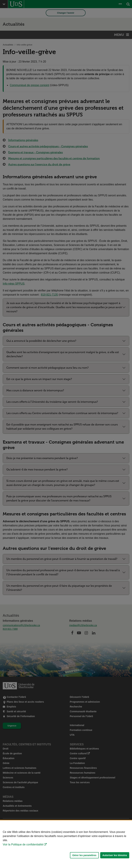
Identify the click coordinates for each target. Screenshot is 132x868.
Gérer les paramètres (84, 855)
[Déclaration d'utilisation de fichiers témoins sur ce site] (66, 844)
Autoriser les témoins (115, 855)
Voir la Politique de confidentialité (23, 844)
